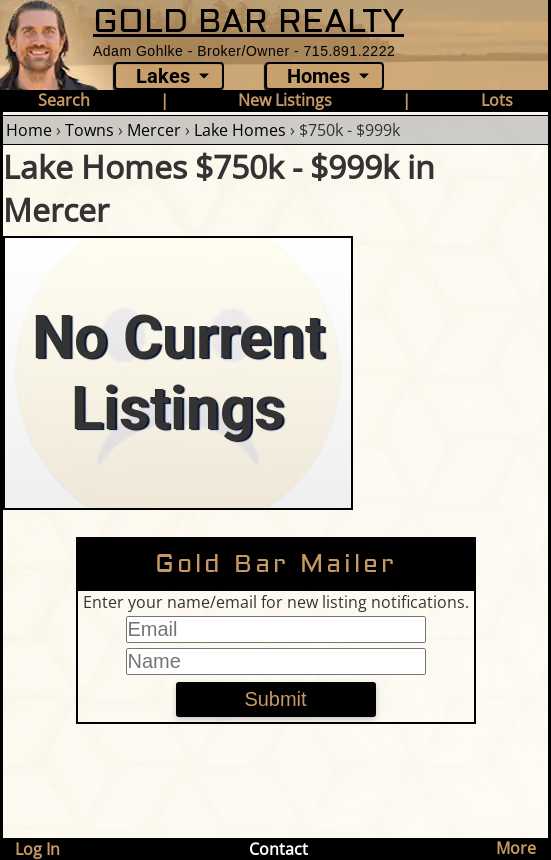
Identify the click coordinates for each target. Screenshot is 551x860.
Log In (37, 849)
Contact (278, 849)
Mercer (154, 130)
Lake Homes (240, 130)
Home (29, 130)
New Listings (285, 100)
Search (64, 100)
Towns (89, 130)
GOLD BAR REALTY (248, 21)
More (516, 848)
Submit (275, 699)
